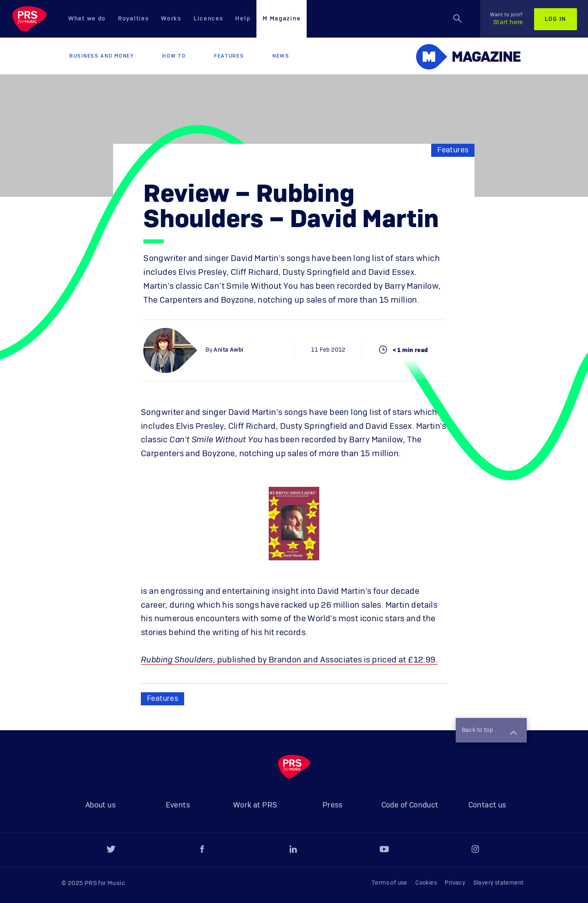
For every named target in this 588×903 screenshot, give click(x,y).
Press (333, 805)
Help (243, 19)
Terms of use (390, 883)
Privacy (455, 883)
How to (174, 56)
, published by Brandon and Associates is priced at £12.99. (289, 660)
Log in (556, 19)
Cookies (426, 883)
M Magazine (282, 19)
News (281, 56)
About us (100, 805)
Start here (507, 19)
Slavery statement (499, 883)
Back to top (489, 731)
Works (171, 19)
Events (178, 805)
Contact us (487, 805)
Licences (208, 19)
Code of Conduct (410, 805)
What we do (87, 19)
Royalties (133, 19)
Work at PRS (255, 805)
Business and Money (102, 56)
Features (229, 56)
